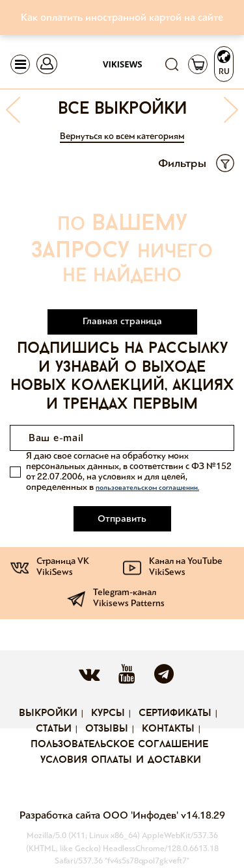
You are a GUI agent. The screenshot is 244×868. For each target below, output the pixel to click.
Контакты (168, 729)
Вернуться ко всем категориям (122, 136)
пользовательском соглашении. (147, 488)
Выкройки (48, 713)
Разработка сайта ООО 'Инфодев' (100, 815)
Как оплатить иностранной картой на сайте (122, 17)
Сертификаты (175, 713)
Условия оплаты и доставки (121, 760)
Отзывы (107, 729)
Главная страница (122, 321)
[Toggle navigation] (20, 64)
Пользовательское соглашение (119, 745)
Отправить (122, 518)
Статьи (54, 729)
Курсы (108, 713)
